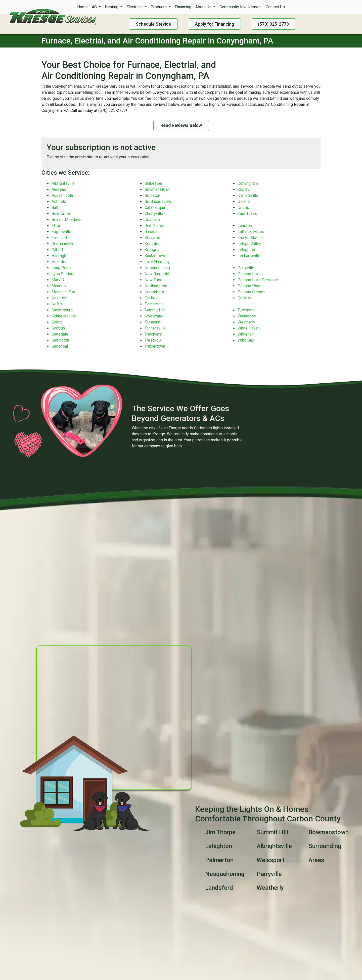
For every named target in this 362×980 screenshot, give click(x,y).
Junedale (153, 232)
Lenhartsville (249, 256)
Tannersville (155, 328)
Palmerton (154, 304)
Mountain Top (63, 292)
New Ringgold (157, 274)
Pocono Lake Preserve (258, 280)
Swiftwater (154, 316)
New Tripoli (154, 280)
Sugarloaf (60, 346)
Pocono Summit (252, 292)
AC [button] (95, 7)
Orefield (152, 298)
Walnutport (247, 316)
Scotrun (58, 328)
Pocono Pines (250, 286)
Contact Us (275, 7)
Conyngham (248, 183)
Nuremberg (154, 292)
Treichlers (153, 334)
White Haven (249, 328)
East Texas (247, 214)
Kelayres (152, 238)
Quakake (245, 298)
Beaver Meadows (67, 220)
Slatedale (60, 334)
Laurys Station (250, 238)
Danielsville (248, 195)
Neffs (57, 304)
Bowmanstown (157, 189)
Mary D (58, 280)
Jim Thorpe (154, 226)
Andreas (59, 189)
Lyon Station (62, 274)
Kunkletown (155, 256)
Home (82, 7)
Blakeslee (153, 183)
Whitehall (246, 334)
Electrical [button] (135, 7)
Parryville (246, 268)
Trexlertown (155, 346)
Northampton (156, 286)
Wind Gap (246, 340)
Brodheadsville (158, 201)
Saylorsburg (62, 310)
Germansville (63, 244)
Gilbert (57, 250)
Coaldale (152, 220)
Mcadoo (59, 286)
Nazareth (59, 298)
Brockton (152, 195)
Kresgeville (155, 250)
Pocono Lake (249, 274)
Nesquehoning (157, 268)
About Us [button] (204, 7)
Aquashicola (62, 195)
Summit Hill (155, 310)
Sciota (57, 322)
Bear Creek (61, 214)
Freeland (59, 238)
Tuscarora (246, 310)
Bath (55, 207)
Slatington (60, 340)
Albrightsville (63, 183)
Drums (243, 207)
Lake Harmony (157, 262)
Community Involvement (241, 7)
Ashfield (59, 201)
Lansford (245, 226)
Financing (183, 7)
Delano (244, 201)
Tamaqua (152, 322)
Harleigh (59, 256)
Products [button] (159, 7)
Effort (57, 226)
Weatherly (246, 322)
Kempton (152, 244)
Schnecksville (64, 316)
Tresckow (153, 340)
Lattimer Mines (251, 232)
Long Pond (61, 268)
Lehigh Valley (249, 244)
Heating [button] (112, 7)
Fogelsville (61, 232)
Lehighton (246, 250)
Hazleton (59, 262)
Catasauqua (155, 207)
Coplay (244, 189)
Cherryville (154, 214)
